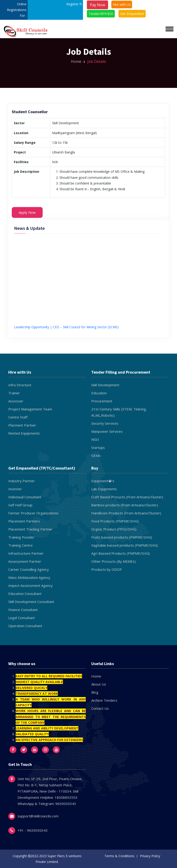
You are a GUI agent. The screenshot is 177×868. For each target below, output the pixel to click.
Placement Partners (24, 521)
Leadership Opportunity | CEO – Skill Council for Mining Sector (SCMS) (66, 328)
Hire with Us (122, 4)
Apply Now (27, 212)
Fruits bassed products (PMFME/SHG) (122, 537)
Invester (15, 489)
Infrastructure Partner (26, 553)
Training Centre (21, 545)
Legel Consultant (22, 618)
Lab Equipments (104, 489)
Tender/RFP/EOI (101, 14)
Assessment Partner (25, 561)
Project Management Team (30, 409)
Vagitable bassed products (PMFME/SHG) (125, 545)
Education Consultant (25, 594)
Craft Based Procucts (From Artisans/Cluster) (127, 497)
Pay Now (97, 5)
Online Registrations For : (17, 10)
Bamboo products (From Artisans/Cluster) (125, 505)
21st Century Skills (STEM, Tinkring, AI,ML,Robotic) (119, 412)
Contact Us (100, 708)
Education (99, 393)
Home (78, 61)
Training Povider (21, 537)
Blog (95, 692)
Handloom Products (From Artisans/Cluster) (126, 513)
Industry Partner (22, 481)
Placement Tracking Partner (30, 529)
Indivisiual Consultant (25, 497)
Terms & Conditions (119, 856)
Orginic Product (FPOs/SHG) (114, 529)
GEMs (96, 456)
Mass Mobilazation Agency (29, 577)
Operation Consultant (25, 626)
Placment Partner (22, 425)
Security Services (105, 423)
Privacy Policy (150, 856)
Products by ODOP (107, 569)
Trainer (14, 393)
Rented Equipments (24, 433)
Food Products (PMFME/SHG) (115, 521)
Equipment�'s (103, 481)
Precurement (102, 401)
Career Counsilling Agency (29, 569)
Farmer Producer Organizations (33, 513)
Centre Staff (18, 417)
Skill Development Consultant (31, 602)
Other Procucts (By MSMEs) (114, 561)
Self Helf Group (20, 505)
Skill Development (105, 385)
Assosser (16, 401)
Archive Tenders (104, 700)
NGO (95, 439)
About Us (99, 684)
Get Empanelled (132, 14)
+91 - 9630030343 (33, 830)
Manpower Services (107, 431)
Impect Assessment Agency (31, 585)
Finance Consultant (23, 610)
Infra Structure (20, 385)
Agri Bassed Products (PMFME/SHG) (121, 553)
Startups (98, 447)
